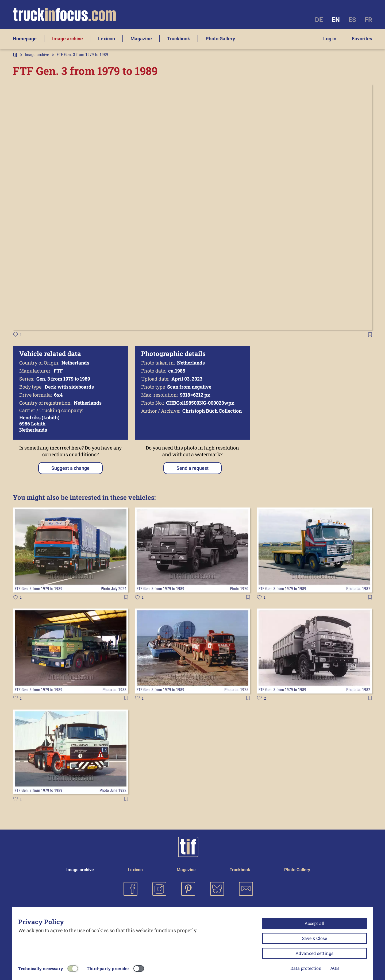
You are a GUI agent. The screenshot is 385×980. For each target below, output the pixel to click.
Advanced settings (314, 953)
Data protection (306, 968)
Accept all (314, 923)
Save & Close (315, 938)
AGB (334, 968)
